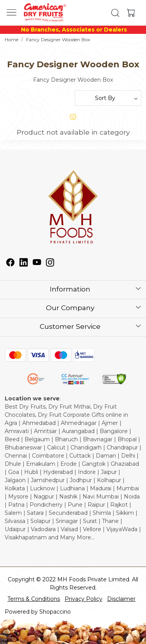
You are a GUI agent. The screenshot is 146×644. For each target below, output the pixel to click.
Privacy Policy (84, 599)
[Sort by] (108, 98)
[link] (115, 13)
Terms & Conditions (34, 599)
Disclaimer (121, 599)
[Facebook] (11, 263)
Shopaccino (55, 612)
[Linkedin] (24, 263)
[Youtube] (37, 263)
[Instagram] (50, 263)
